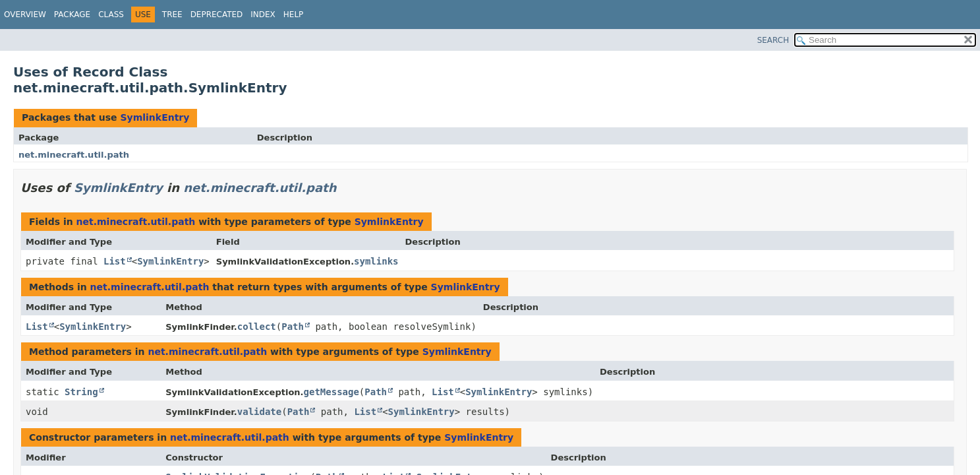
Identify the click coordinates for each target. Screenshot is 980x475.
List (115, 261)
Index (263, 15)
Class (111, 15)
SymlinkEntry (155, 117)
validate (259, 412)
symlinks (376, 261)
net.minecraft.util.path (74, 155)
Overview (25, 15)
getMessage (331, 392)
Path (293, 327)
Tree (172, 15)
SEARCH (773, 40)
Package (72, 15)
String (81, 392)
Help (294, 15)
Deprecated (217, 15)
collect (257, 327)
